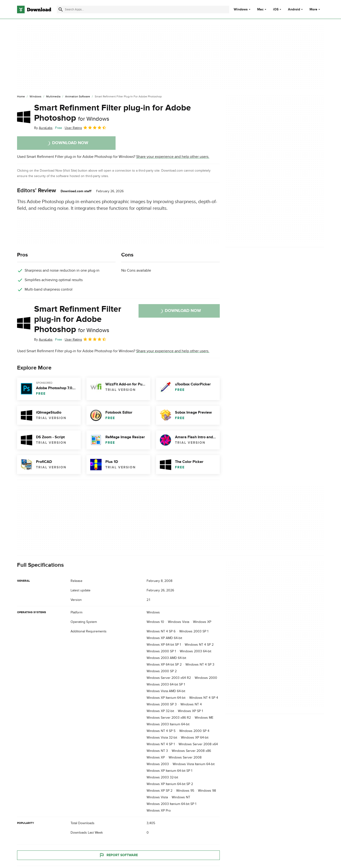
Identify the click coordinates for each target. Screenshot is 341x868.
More (315, 9)
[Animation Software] (78, 97)
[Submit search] (61, 9)
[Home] (21, 97)
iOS (276, 9)
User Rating (86, 128)
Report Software (118, 855)
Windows (241, 9)
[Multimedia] (53, 97)
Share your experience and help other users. (173, 157)
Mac (260, 9)
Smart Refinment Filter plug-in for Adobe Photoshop (112, 113)
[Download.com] (34, 9)
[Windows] (36, 97)
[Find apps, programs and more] (143, 9)
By (43, 128)
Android (294, 9)
